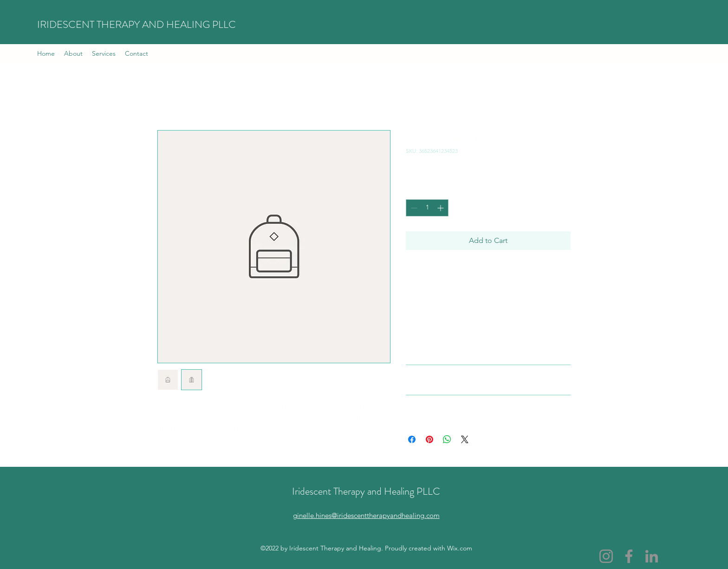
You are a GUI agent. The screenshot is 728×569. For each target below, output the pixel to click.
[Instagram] (606, 556)
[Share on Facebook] (412, 439)
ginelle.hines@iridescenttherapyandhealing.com (366, 515)
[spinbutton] (427, 208)
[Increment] (441, 208)
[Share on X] (465, 439)
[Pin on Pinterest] (429, 439)
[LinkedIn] (652, 556)
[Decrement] (413, 208)
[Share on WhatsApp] (447, 439)
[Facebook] (629, 556)
